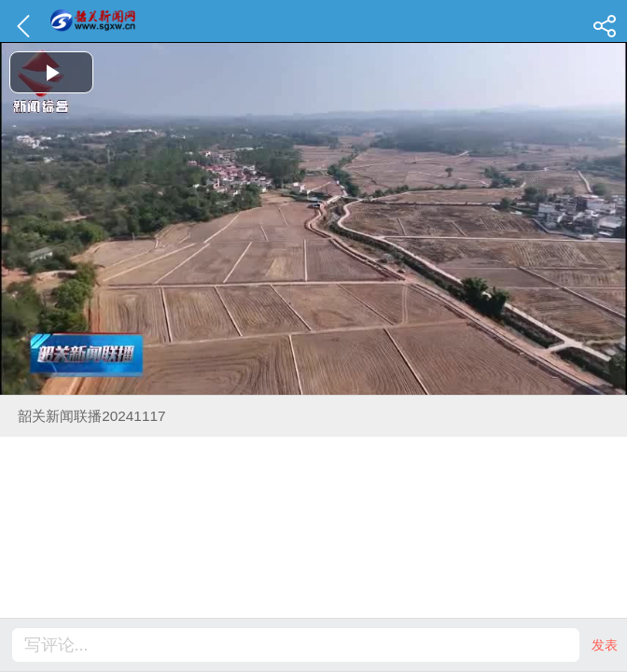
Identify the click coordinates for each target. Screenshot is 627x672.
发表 (605, 645)
